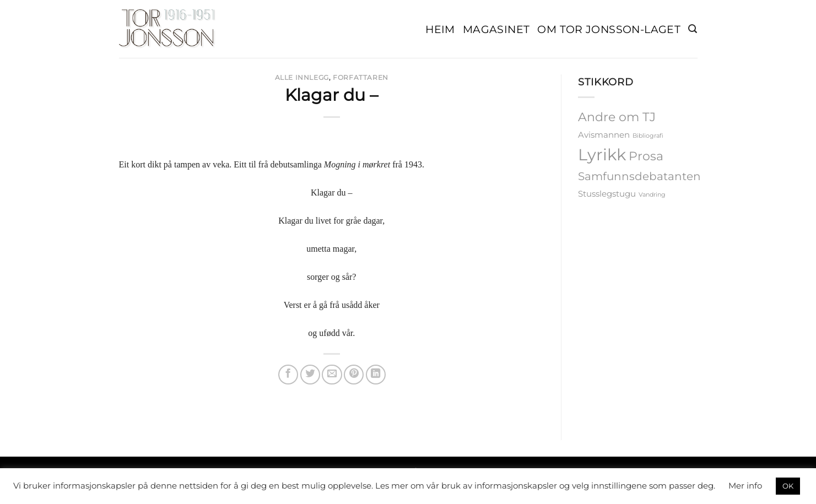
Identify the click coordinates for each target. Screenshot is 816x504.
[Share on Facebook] (288, 375)
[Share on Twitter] (310, 375)
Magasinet (496, 29)
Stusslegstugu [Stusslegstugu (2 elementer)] (607, 194)
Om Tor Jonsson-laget (609, 29)
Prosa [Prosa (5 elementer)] (646, 156)
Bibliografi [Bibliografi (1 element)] (648, 136)
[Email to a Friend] (332, 375)
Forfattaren (361, 77)
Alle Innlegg (302, 77)
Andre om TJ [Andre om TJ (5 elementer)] (617, 117)
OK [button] (788, 486)
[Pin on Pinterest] (354, 375)
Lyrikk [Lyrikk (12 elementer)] (602, 155)
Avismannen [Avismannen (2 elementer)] (604, 135)
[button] (693, 29)
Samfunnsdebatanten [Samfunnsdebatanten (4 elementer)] (639, 176)
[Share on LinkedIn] (376, 375)
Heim (440, 29)
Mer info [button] (745, 486)
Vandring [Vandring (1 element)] (652, 195)
